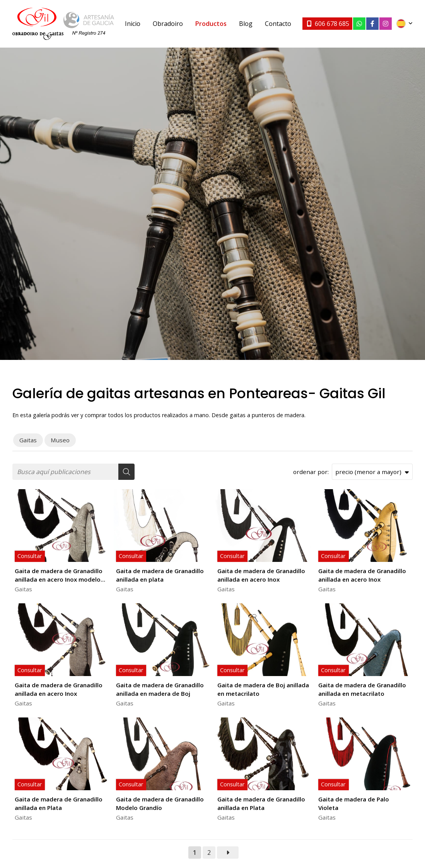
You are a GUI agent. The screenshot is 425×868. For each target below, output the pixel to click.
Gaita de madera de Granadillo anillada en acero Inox (261, 575)
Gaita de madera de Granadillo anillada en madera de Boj (160, 689)
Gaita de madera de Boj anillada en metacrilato (263, 689)
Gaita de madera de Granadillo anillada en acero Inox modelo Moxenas (59, 575)
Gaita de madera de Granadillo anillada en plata (160, 575)
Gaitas (23, 589)
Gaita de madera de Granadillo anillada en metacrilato (362, 689)
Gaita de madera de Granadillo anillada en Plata (59, 803)
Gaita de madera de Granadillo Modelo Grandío (160, 803)
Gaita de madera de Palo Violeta (354, 803)
